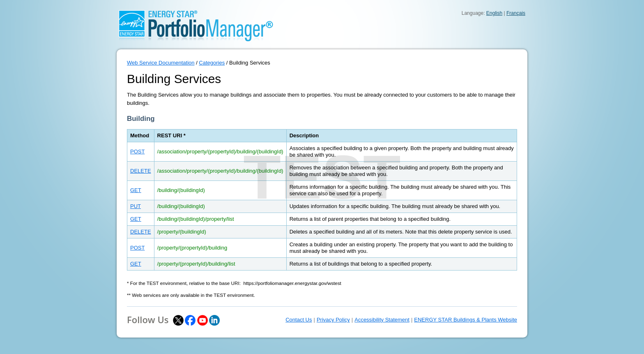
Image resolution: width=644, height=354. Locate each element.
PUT (136, 206)
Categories (212, 63)
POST (137, 152)
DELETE (141, 171)
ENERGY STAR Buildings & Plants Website (466, 320)
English (494, 13)
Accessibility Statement (382, 320)
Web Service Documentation (161, 63)
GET (136, 190)
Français (516, 13)
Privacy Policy (333, 320)
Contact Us (299, 320)
